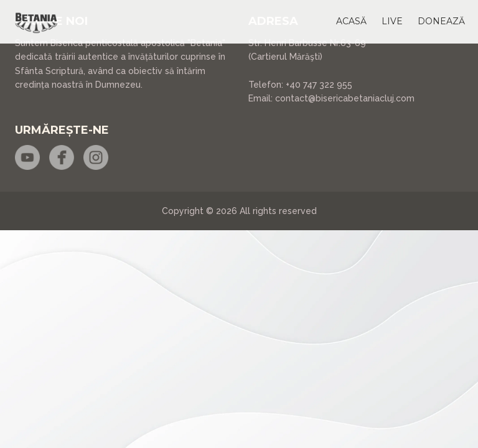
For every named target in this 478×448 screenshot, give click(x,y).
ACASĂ (351, 21)
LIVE (392, 21)
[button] (351, 21)
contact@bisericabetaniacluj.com (345, 98)
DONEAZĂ (441, 21)
